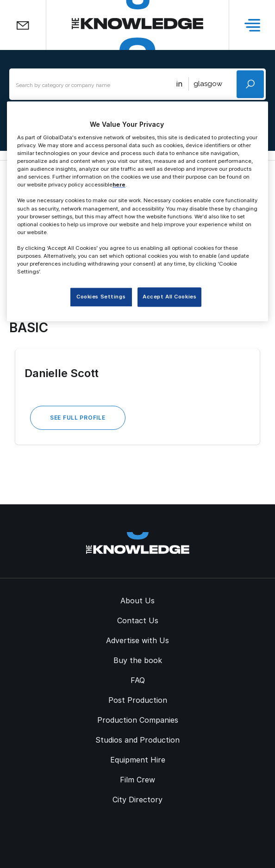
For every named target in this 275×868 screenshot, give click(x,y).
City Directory (137, 800)
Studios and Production (137, 740)
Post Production (138, 700)
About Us (137, 601)
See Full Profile (78, 418)
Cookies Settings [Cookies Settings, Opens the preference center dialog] (101, 297)
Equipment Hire (138, 760)
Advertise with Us (137, 640)
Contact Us (138, 620)
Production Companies (138, 720)
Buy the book (138, 660)
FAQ (138, 680)
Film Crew (137, 780)
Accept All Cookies (169, 297)
